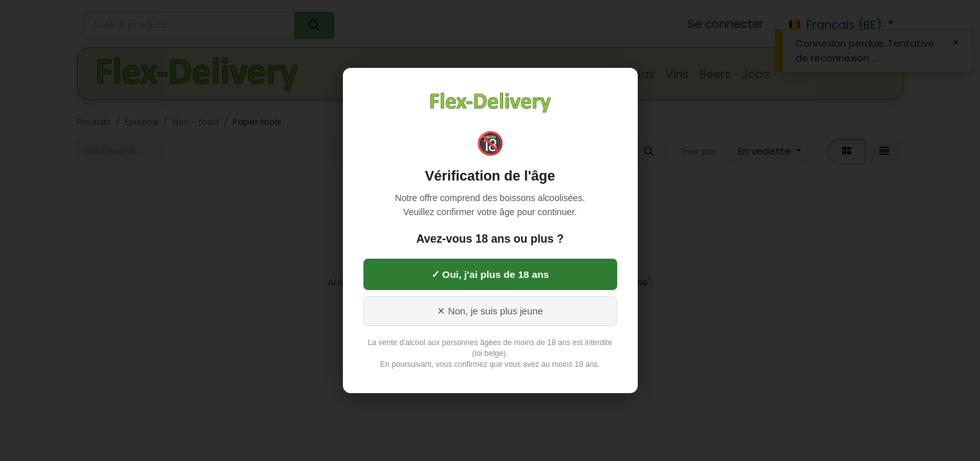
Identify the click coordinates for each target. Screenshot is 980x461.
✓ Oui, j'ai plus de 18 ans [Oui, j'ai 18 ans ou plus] (490, 274)
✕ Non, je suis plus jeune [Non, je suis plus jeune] (490, 311)
